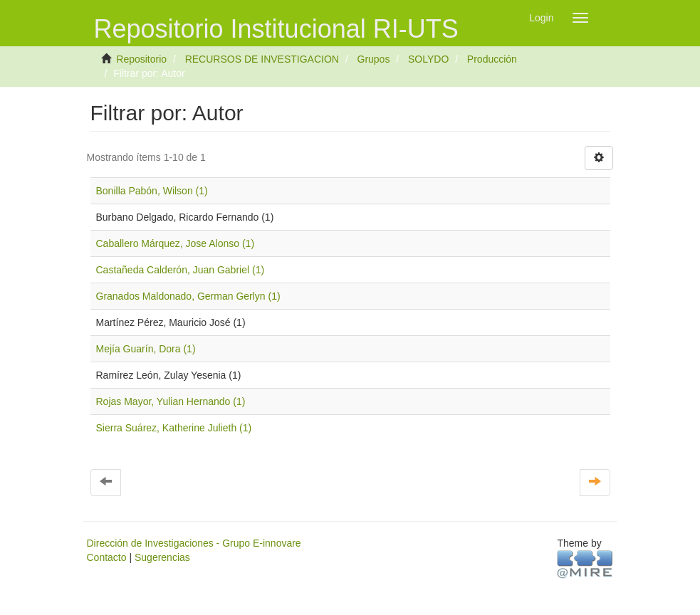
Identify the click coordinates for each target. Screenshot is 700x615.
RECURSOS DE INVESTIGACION (262, 59)
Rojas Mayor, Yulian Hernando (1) (171, 401)
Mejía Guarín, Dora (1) (146, 349)
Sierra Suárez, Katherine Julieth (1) (174, 428)
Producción (492, 59)
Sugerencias (162, 557)
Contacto (107, 557)
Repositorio (141, 59)
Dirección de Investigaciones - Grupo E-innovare (194, 543)
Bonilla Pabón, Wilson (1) (152, 191)
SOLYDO (428, 59)
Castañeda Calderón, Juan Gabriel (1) (181, 270)
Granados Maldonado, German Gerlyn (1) (188, 296)
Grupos (374, 59)
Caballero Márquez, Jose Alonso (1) (176, 243)
